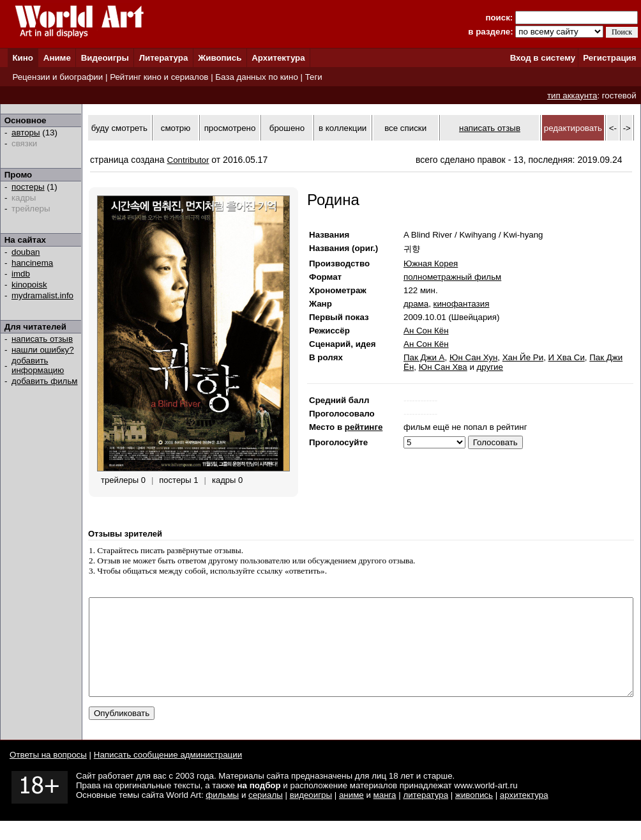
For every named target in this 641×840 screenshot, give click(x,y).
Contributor (188, 160)
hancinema (32, 263)
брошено (287, 128)
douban (26, 252)
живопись (474, 814)
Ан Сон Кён (426, 331)
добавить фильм (45, 381)
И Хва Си (567, 357)
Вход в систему (543, 58)
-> (627, 128)
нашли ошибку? (43, 350)
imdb (21, 274)
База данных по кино (256, 77)
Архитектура (278, 58)
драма (416, 304)
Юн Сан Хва (443, 367)
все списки (405, 128)
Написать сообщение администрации (168, 774)
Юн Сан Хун (473, 357)
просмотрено (230, 128)
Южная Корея (431, 263)
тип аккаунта (572, 95)
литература (426, 814)
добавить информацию (38, 365)
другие (490, 367)
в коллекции (343, 128)
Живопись (220, 58)
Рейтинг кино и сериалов (159, 77)
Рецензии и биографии (57, 77)
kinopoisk (29, 285)
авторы (26, 133)
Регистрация (609, 58)
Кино (23, 58)
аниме (351, 814)
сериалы (266, 814)
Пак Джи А (424, 357)
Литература (164, 58)
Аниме (57, 58)
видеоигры (311, 814)
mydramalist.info (42, 295)
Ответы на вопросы (48, 774)
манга (385, 814)
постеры (28, 187)
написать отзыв (42, 339)
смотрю (176, 128)
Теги (314, 77)
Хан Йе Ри (523, 357)
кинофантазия (462, 304)
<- (613, 128)
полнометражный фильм (452, 277)
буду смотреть (119, 128)
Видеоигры (105, 58)
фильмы (222, 814)
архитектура (524, 814)
